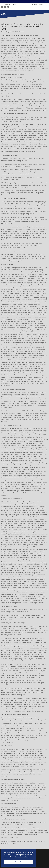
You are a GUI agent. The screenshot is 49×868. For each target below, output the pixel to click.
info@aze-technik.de (11, 5)
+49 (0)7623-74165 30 (38, 5)
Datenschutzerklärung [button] (22, 857)
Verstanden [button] (19, 862)
